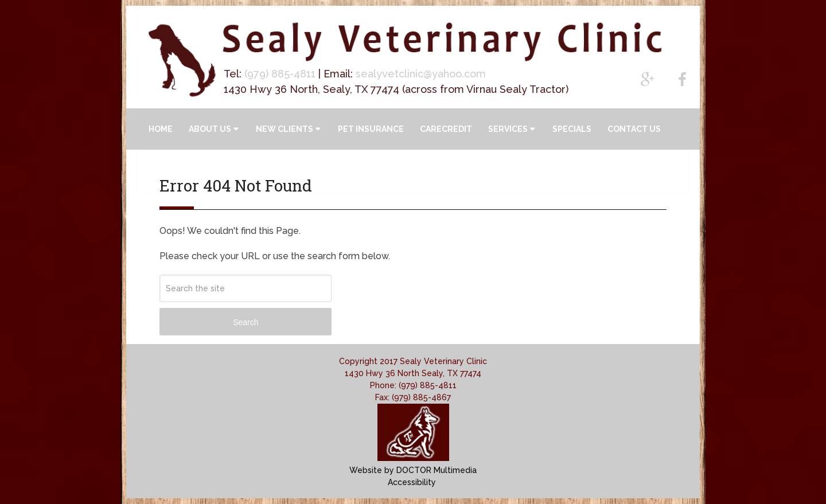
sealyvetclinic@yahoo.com (421, 74)
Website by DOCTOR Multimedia (413, 470)
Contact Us (634, 129)
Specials (572, 129)
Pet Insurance (371, 129)
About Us (210, 129)
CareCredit (446, 129)
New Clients (285, 129)
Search (246, 322)
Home (161, 129)
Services (508, 129)
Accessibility (412, 482)
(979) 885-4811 (280, 74)
